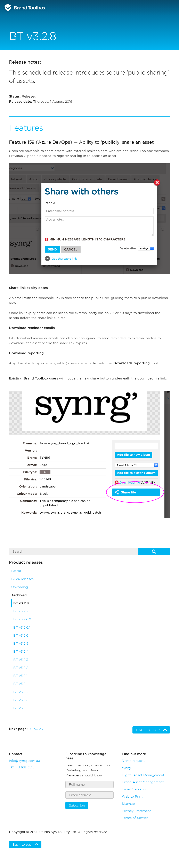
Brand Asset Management (143, 782)
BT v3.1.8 (20, 692)
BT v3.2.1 (20, 676)
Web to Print (132, 796)
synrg (126, 768)
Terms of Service (135, 818)
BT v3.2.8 (21, 603)
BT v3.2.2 (21, 668)
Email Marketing (135, 789)
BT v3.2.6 (21, 635)
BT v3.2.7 (21, 611)
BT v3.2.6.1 (22, 627)
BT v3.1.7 (20, 700)
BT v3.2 (19, 684)
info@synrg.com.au (25, 761)
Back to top (148, 730)
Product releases (26, 562)
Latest (16, 571)
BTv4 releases (22, 579)
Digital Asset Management (143, 775)
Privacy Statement (136, 811)
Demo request (133, 761)
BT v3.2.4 (21, 651)
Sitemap (128, 804)
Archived (19, 595)
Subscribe (77, 805)
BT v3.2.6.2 (22, 619)
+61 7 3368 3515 (22, 767)
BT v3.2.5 (21, 643)
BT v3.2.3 (21, 660)
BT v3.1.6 (20, 708)
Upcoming (20, 587)
